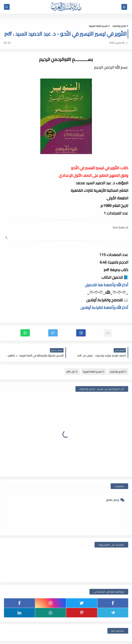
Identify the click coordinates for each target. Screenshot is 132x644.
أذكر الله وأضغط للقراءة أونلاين (104, 307)
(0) (7, 43)
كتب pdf (72, 372)
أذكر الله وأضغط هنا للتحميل (107, 285)
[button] (81, 333)
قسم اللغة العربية (98, 26)
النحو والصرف (119, 26)
